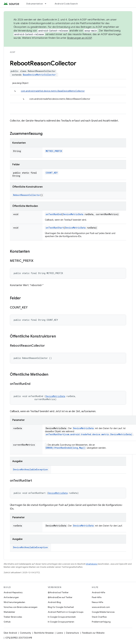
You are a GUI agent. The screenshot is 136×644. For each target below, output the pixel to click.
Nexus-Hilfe (97, 602)
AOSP (12, 52)
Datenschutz (73, 633)
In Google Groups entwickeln (62, 617)
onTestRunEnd (54, 214)
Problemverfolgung (101, 622)
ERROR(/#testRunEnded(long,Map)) (66, 448)
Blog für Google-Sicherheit (61, 607)
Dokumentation (35, 4)
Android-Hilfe (98, 592)
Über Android (10, 633)
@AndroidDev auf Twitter (60, 597)
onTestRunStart (55, 228)
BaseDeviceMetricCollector (39, 75)
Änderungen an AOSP (79, 38)
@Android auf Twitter (58, 592)
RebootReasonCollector (27, 195)
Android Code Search (66, 4)
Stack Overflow (99, 617)
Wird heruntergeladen (14, 602)
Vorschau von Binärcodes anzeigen (21, 607)
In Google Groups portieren (61, 622)
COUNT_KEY (52, 173)
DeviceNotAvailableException (30, 469)
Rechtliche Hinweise (44, 633)
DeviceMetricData (73, 214)
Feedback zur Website (93, 633)
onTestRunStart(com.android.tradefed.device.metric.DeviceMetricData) (89, 434)
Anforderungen (11, 597)
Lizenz (60, 633)
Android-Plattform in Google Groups (66, 612)
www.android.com (101, 607)
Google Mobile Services (103, 612)
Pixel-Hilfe (97, 597)
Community (26, 633)
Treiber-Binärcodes (13, 617)
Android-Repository (13, 592)
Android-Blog (54, 602)
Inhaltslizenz (92, 564)
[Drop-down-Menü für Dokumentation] (47, 4)
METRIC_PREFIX (54, 151)
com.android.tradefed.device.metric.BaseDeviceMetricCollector (53, 91)
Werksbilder (9, 612)
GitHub (7, 622)
